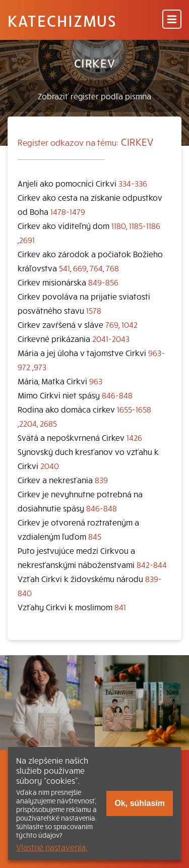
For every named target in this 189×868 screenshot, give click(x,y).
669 (80, 268)
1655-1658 (134, 409)
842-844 (152, 564)
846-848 (117, 395)
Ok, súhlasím (140, 803)
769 (112, 324)
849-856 (103, 282)
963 (96, 381)
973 (40, 367)
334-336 (133, 183)
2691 (27, 240)
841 (120, 607)
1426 (134, 437)
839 (101, 480)
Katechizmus (62, 20)
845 (95, 536)
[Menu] (172, 20)
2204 (28, 423)
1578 (94, 310)
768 (112, 268)
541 (65, 268)
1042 (130, 324)
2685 (48, 423)
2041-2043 (111, 338)
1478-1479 (68, 211)
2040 (50, 466)
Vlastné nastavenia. (52, 847)
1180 (119, 225)
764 (96, 268)
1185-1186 (145, 225)
